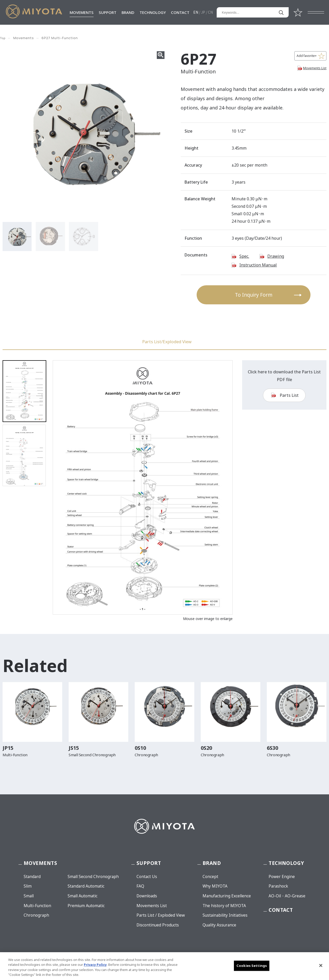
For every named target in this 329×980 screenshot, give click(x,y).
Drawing (276, 256)
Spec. (244, 256)
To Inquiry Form (254, 295)
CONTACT (180, 12)
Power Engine (282, 877)
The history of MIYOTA (224, 906)
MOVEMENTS (82, 12)
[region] (164, 966)
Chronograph (36, 915)
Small (29, 896)
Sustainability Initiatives (225, 915)
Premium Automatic (86, 906)
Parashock (278, 886)
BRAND (128, 12)
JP (203, 12)
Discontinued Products (158, 925)
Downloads (147, 896)
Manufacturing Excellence (227, 896)
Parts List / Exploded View (161, 915)
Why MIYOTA (215, 886)
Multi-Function (37, 906)
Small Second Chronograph (93, 877)
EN (196, 12)
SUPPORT (108, 12)
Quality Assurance (219, 925)
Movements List (315, 68)
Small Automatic (83, 896)
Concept (210, 877)
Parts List (289, 402)
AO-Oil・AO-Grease (287, 896)
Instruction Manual (258, 265)
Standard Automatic (86, 886)
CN (210, 12)
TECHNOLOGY (153, 12)
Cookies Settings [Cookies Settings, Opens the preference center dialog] (252, 966)
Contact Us (147, 877)
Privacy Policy (95, 965)
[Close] (321, 965)
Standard (32, 877)
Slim (28, 886)
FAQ (140, 886)
